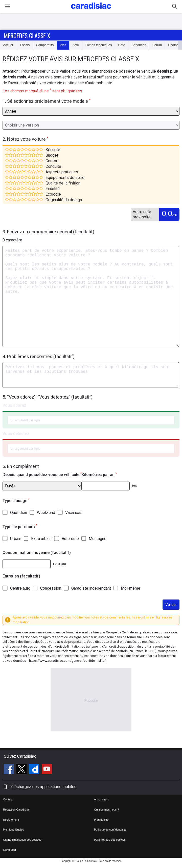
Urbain (16, 539)
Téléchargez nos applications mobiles (43, 787)
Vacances (74, 513)
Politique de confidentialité (110, 830)
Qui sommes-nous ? (106, 810)
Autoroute (70, 539)
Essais (25, 45)
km (134, 486)
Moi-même (131, 588)
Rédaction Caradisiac (16, 810)
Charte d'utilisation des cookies (22, 840)
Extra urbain (41, 539)
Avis (63, 45)
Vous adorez (14, 405)
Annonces (139, 45)
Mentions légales (14, 830)
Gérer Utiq (9, 850)
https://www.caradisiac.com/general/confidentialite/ (67, 661)
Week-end (46, 513)
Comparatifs (45, 45)
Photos (173, 45)
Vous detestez (16, 434)
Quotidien (19, 513)
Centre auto (20, 588)
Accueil (8, 45)
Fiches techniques (99, 45)
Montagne (98, 539)
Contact (8, 799)
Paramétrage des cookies (110, 840)
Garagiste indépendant (91, 588)
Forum (157, 45)
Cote (121, 45)
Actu (76, 45)
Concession (51, 588)
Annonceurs (101, 799)
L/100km (60, 564)
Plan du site (101, 820)
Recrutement (11, 820)
